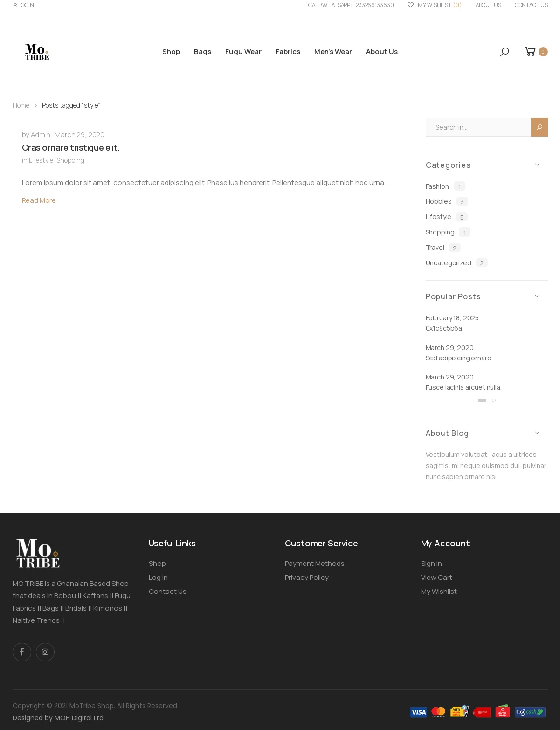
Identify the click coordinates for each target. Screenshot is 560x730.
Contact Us (531, 5)
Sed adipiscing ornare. (459, 358)
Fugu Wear (243, 52)
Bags (203, 52)
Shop (171, 52)
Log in (158, 577)
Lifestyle (41, 160)
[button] (505, 52)
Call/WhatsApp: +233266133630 (351, 5)
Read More (39, 200)
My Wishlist (434, 5)
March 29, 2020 (80, 134)
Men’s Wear (333, 52)
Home (21, 105)
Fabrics (288, 52)
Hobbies (447, 201)
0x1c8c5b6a (444, 328)
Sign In (432, 563)
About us (488, 5)
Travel (443, 248)
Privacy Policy (307, 577)
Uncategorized (457, 262)
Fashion (446, 186)
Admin (41, 134)
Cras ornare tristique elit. (71, 147)
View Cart (437, 577)
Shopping (70, 160)
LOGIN (23, 5)
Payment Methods (315, 563)
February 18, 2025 (453, 318)
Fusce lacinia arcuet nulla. (464, 387)
